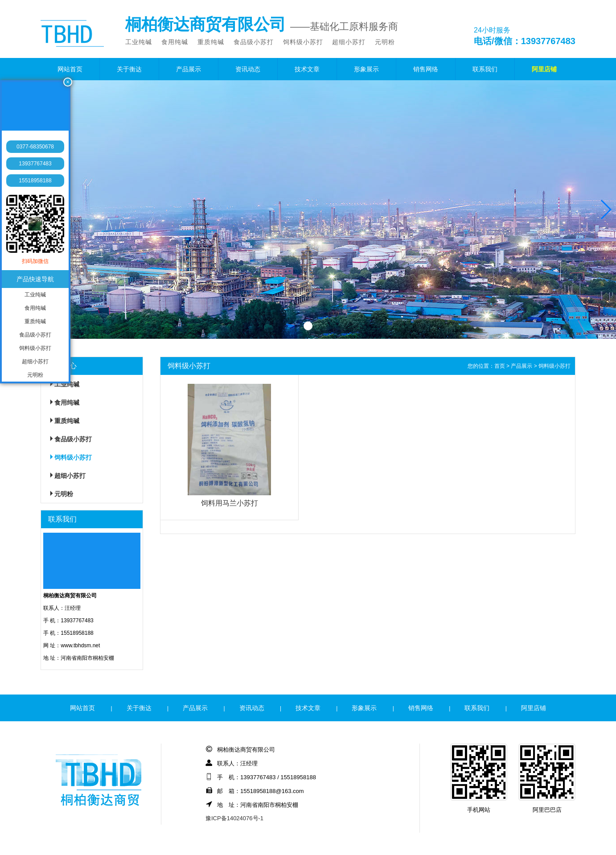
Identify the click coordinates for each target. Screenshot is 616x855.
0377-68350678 (35, 147)
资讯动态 (248, 69)
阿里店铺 (544, 69)
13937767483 (35, 164)
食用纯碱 (175, 42)
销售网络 (426, 69)
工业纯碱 (139, 42)
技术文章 (307, 69)
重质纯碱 (211, 42)
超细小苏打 (349, 42)
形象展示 (366, 69)
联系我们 (485, 69)
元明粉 (385, 42)
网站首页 (70, 69)
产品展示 (189, 69)
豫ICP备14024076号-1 (234, 818)
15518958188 (35, 181)
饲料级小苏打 (303, 42)
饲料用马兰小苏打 (230, 503)
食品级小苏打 (254, 42)
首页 (500, 366)
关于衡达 (129, 69)
